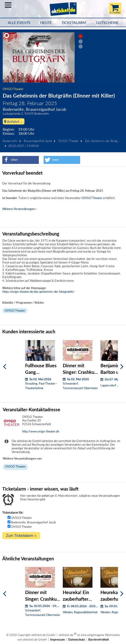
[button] (21, 160)
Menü (8, 5)
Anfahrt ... (14, 121)
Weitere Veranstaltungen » (20, 209)
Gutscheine (107, 23)
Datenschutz (77, 639)
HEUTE (46, 23)
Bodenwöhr (10, 141)
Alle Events (19, 23)
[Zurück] (5, 367)
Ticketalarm (74, 23)
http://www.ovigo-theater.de (41, 431)
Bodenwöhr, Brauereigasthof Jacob (34, 522)
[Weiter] (122, 367)
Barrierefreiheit (99, 639)
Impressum (58, 639)
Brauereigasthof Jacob (38, 141)
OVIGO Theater (13, 89)
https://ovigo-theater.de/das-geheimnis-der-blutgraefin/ (38, 292)
